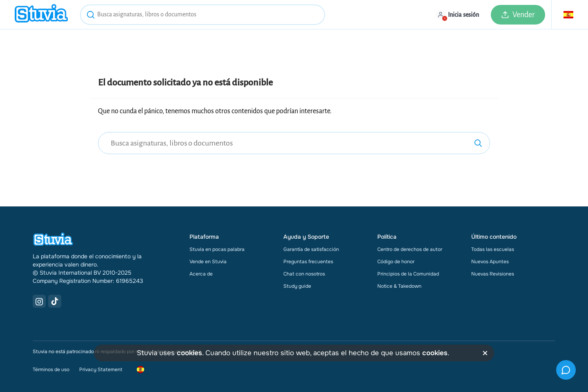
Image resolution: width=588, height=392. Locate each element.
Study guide (297, 286)
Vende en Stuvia (208, 262)
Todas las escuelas (493, 249)
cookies (189, 353)
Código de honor (396, 262)
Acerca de (201, 274)
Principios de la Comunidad (408, 274)
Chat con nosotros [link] (304, 274)
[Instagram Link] (39, 301)
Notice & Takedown (399, 286)
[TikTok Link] (55, 301)
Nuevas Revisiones (493, 274)
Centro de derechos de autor (410, 249)
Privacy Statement (101, 370)
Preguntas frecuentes (308, 262)
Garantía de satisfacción (311, 249)
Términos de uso (51, 370)
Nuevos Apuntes (490, 262)
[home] (41, 15)
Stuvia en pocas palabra (217, 249)
